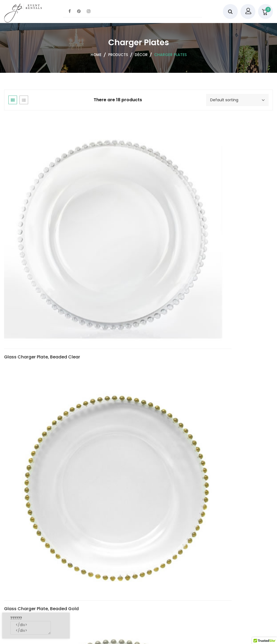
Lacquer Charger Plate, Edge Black (133, 435)
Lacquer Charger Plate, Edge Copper (135, 544)
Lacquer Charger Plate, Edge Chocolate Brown (35, 548)
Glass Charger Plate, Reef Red (37, 324)
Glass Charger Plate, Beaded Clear (42, 216)
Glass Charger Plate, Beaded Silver (225, 216)
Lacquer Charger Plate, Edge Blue (218, 433)
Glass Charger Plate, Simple (121, 316)
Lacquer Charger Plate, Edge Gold (224, 544)
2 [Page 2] (255, 578)
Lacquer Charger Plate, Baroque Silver (45, 433)
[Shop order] (237, 100)
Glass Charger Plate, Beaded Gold (133, 216)
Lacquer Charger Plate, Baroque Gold (223, 324)
